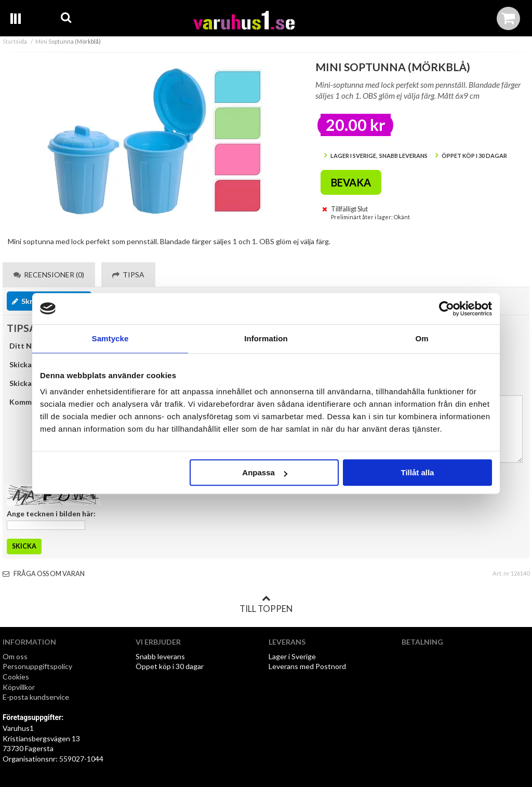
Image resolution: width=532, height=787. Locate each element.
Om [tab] (422, 338)
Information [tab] (266, 338)
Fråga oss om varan (44, 574)
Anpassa (265, 472)
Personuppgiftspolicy (37, 666)
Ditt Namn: (29, 346)
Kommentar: (31, 402)
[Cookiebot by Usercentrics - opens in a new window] (447, 309)
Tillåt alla (417, 472)
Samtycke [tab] (110, 338)
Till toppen (266, 604)
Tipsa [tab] (128, 275)
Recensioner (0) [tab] (49, 275)
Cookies (16, 677)
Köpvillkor (19, 687)
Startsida (15, 41)
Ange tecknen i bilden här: (51, 513)
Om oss (15, 656)
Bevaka (351, 182)
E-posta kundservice (37, 697)
